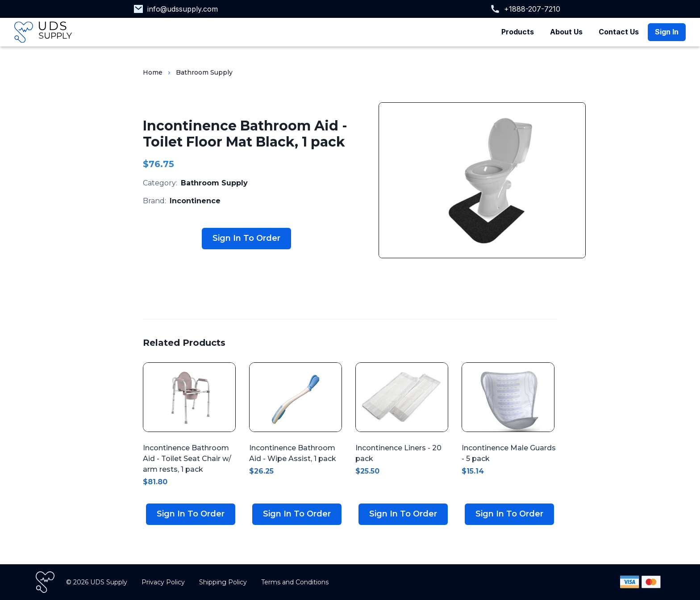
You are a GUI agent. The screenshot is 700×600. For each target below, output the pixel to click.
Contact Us (619, 32)
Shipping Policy (223, 582)
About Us (566, 32)
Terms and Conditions (295, 582)
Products (518, 32)
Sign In (667, 32)
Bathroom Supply (204, 72)
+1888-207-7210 (532, 9)
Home (153, 72)
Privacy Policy (163, 582)
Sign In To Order (246, 238)
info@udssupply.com (183, 9)
